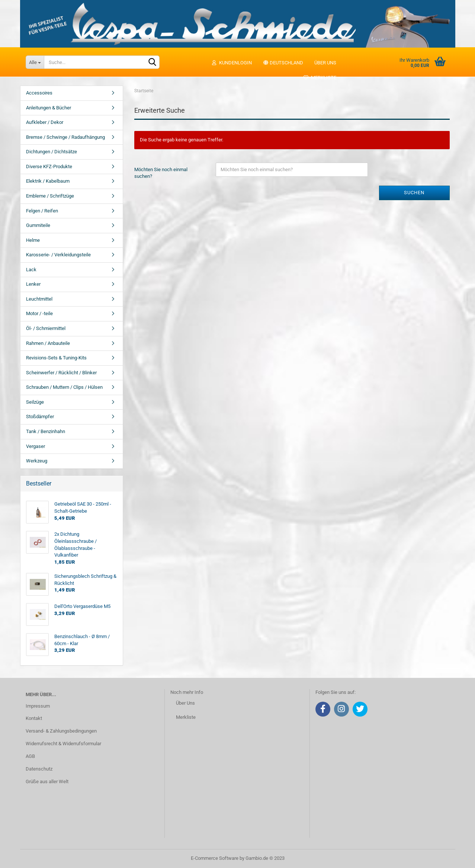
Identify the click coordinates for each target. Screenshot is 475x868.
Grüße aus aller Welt (47, 781)
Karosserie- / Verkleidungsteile (58, 255)
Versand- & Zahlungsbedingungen (61, 731)
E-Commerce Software (215, 858)
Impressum (38, 706)
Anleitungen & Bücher (49, 108)
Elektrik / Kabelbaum (48, 181)
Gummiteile (38, 225)
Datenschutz (39, 769)
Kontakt (34, 718)
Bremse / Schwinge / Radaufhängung (65, 137)
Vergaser (36, 446)
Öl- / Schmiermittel (46, 328)
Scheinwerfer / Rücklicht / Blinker (61, 373)
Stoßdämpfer (40, 417)
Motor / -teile (39, 313)
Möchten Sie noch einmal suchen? (161, 173)
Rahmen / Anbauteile (48, 343)
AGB (30, 756)
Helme (33, 240)
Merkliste (320, 78)
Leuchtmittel (39, 299)
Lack (31, 270)
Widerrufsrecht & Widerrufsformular (63, 744)
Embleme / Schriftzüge (50, 196)
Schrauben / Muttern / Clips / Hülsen (64, 387)
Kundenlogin (232, 63)
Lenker (33, 284)
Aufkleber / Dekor (45, 122)
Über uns (325, 63)
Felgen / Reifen (42, 211)
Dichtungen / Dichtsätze (52, 152)
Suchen (414, 193)
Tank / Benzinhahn (46, 431)
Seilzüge (35, 402)
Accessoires (39, 93)
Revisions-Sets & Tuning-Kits (56, 358)
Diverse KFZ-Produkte (49, 166)
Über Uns (185, 703)
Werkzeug (37, 461)
